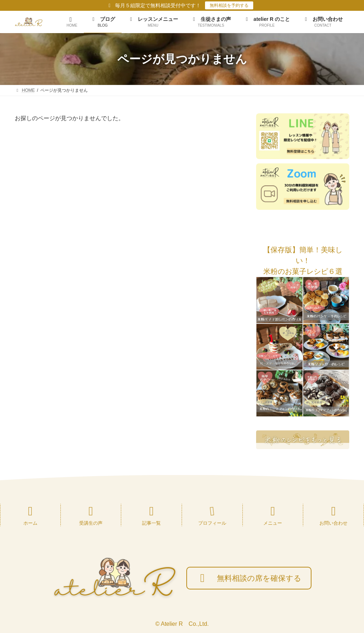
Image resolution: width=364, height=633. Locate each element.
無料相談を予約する (229, 5)
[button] (303, 250)
